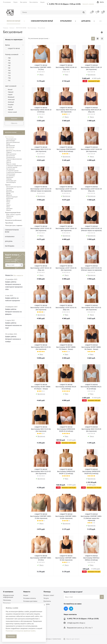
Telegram (71, 609)
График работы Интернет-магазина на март (13, 325)
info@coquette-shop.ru (76, 623)
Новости (27, 592)
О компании (8, 592)
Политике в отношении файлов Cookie (21, 631)
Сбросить (14, 123)
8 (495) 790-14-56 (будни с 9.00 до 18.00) (65, 4)
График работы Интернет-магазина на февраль (13, 312)
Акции (26, 595)
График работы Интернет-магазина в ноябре (13, 339)
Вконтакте (66, 609)
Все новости (18, 275)
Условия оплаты (30, 598)
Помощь (47, 592)
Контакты (47, 601)
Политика (7, 603)
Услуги (46, 598)
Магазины (7, 600)
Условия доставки (30, 601)
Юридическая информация (9, 596)
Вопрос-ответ (49, 595)
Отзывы (47, 604)
